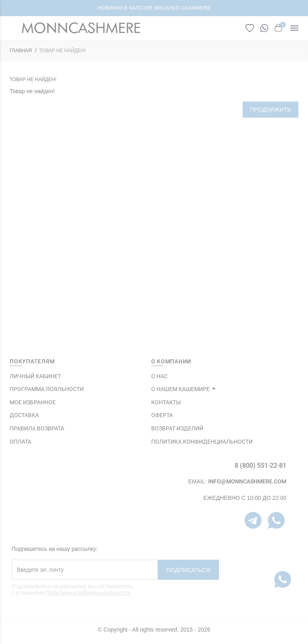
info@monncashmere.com (247, 481)
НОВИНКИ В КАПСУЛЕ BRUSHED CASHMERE (154, 8)
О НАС (159, 376)
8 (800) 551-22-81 (260, 466)
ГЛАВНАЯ (21, 51)
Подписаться (188, 570)
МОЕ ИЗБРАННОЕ (33, 402)
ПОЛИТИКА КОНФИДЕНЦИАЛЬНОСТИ (202, 442)
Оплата (20, 442)
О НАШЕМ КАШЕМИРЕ (180, 389)
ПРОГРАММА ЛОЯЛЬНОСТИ (47, 389)
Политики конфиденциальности (88, 593)
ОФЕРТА (162, 415)
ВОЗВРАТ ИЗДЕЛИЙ (177, 428)
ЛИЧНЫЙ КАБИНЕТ (35, 376)
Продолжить (271, 110)
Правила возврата (37, 428)
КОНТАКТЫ (166, 402)
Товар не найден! (62, 51)
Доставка (24, 415)
